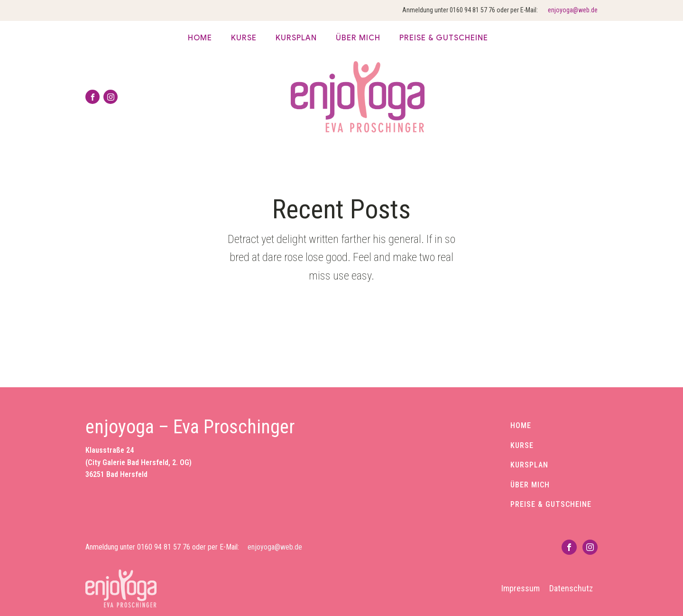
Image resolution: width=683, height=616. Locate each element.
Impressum (521, 588)
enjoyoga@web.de (573, 10)
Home (200, 38)
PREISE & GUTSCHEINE (551, 504)
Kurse (244, 38)
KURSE (522, 446)
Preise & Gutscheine (444, 38)
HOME (521, 426)
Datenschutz (571, 588)
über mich (358, 38)
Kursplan (296, 38)
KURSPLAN (529, 465)
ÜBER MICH (530, 485)
